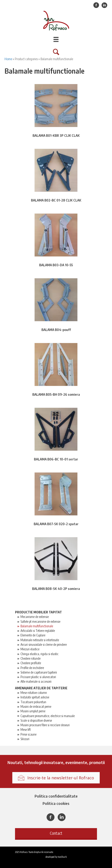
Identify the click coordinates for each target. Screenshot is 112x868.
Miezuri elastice (30, 649)
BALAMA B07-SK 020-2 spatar (56, 524)
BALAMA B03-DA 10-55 (56, 265)
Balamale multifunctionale (37, 626)
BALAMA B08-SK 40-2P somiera (56, 589)
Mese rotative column (34, 693)
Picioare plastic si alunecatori (38, 677)
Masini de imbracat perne (36, 707)
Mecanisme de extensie (35, 617)
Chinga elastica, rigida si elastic (39, 654)
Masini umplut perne (33, 711)
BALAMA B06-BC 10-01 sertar (56, 459)
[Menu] (56, 39)
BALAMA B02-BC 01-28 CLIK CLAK (56, 200)
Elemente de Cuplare (33, 635)
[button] (56, 833)
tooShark (62, 857)
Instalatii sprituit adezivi (35, 697)
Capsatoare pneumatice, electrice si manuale (48, 716)
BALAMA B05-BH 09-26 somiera (56, 394)
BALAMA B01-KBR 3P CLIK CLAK (56, 136)
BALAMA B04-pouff (56, 330)
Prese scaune (28, 734)
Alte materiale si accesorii (36, 681)
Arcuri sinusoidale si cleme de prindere (44, 645)
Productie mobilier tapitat (38, 612)
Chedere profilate (31, 663)
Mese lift (26, 730)
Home (8, 59)
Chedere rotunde (31, 658)
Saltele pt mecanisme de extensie (40, 621)
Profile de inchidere (32, 668)
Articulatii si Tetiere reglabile (38, 631)
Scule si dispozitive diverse (36, 720)
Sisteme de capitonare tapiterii (39, 672)
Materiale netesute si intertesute (40, 640)
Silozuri (25, 739)
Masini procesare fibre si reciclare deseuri (45, 725)
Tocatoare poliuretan (33, 702)
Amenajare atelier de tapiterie (41, 688)
